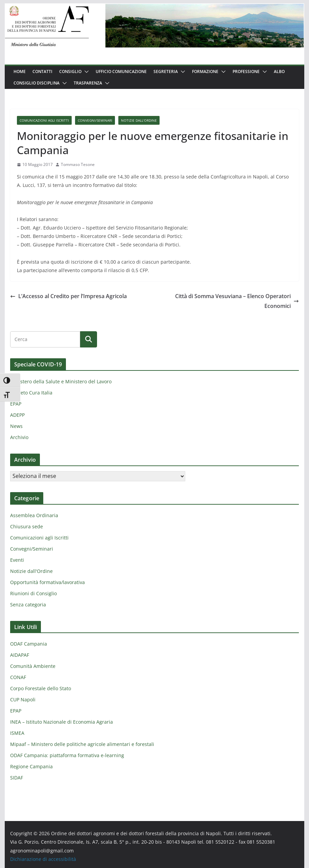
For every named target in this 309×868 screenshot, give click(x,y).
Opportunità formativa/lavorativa (47, 582)
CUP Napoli (23, 700)
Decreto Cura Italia (31, 393)
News (16, 426)
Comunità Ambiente (33, 666)
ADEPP (17, 415)
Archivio (19, 437)
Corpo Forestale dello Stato (41, 688)
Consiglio (70, 71)
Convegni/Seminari (95, 120)
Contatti (42, 71)
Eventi (17, 560)
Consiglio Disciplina (37, 83)
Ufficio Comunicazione (121, 71)
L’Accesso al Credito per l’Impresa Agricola (68, 296)
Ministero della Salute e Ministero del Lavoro (61, 381)
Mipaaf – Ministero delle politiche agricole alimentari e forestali (82, 744)
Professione (246, 71)
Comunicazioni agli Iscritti (44, 120)
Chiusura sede (27, 526)
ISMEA (17, 733)
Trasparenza (88, 83)
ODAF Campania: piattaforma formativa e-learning (67, 755)
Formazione (205, 71)
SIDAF (17, 778)
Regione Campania (31, 766)
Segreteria (166, 71)
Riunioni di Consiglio (33, 593)
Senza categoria (28, 605)
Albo (279, 71)
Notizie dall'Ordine (139, 120)
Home (20, 71)
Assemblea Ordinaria (34, 515)
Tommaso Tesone (78, 164)
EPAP (16, 404)
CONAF (18, 677)
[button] (85, 72)
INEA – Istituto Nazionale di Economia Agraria (62, 722)
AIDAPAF (20, 655)
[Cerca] (89, 339)
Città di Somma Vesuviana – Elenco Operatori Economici (237, 301)
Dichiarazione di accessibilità (43, 859)
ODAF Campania (29, 644)
